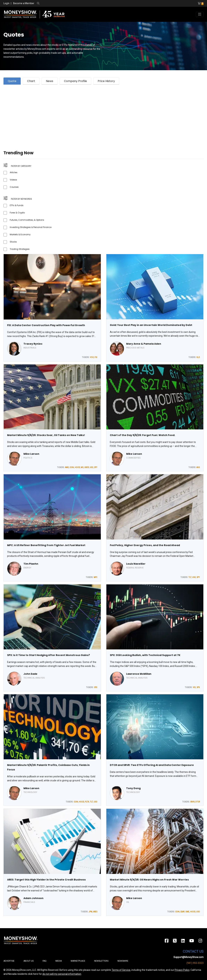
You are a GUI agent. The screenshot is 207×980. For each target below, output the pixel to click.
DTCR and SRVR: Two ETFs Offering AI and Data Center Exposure (152, 765)
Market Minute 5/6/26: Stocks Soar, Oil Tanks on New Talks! (46, 435)
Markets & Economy (20, 234)
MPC (96, 577)
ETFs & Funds (17, 205)
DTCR (198, 802)
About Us (29, 961)
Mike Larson (31, 454)
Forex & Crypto (17, 213)
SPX (96, 687)
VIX (194, 687)
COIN (72, 467)
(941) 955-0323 (195, 963)
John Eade (30, 674)
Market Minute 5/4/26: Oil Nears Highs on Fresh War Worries (149, 880)
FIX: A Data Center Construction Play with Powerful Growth (46, 325)
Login (6, 3)
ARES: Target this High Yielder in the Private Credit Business (46, 880)
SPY (96, 467)
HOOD (77, 467)
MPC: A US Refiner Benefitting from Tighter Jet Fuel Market (46, 545)
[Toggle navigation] (200, 14)
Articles (14, 172)
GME (187, 912)
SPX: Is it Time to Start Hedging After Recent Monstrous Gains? (48, 655)
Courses (14, 187)
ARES (95, 912)
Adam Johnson (33, 898)
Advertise (9, 961)
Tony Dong (133, 788)
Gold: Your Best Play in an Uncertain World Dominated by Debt (151, 325)
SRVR (192, 802)
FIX (96, 357)
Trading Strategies (20, 249)
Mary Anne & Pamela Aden (144, 344)
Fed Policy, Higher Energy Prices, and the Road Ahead (145, 545)
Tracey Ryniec (33, 344)
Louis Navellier (136, 564)
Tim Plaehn (31, 564)
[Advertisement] (103, 113)
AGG (198, 467)
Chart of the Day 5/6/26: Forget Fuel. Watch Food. (143, 435)
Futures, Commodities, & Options (27, 220)
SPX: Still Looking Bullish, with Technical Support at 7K (145, 655)
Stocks (13, 242)
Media (59, 961)
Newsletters (101, 961)
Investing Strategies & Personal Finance (31, 227)
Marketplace (78, 961)
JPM (90, 912)
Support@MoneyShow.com (188, 957)
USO (91, 467)
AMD (67, 467)
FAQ (44, 961)
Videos (13, 180)
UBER (87, 467)
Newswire (123, 961)
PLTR (87, 802)
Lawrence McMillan (139, 674)
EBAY (182, 912)
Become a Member (24, 3)
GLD (198, 357)
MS (82, 467)
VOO (92, 357)
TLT (190, 577)
